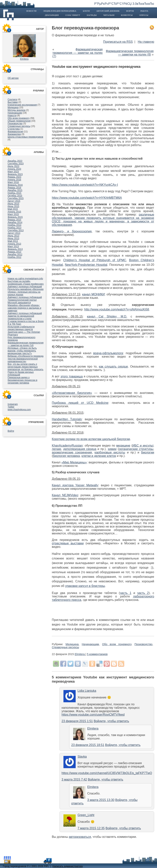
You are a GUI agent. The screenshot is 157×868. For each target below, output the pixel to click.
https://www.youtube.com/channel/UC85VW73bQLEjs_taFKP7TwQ (107, 773)
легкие (56, 449)
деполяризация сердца (80, 449)
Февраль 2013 (15, 249)
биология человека (66, 456)
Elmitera (24, 59)
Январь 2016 (14, 188)
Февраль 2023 (15, 174)
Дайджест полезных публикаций (25, 287)
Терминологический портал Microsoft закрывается (22, 301)
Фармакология (15, 132)
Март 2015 (13, 214)
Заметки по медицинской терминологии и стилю (21, 317)
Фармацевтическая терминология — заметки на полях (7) (78, 53)
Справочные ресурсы (19, 126)
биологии (148, 452)
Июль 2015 (13, 204)
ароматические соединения (72, 452)
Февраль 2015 (15, 217)
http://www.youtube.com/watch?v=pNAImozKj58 (117, 309)
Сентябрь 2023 (16, 164)
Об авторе (13, 78)
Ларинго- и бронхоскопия (72, 231)
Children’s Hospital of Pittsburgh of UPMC (95, 260)
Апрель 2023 (14, 169)
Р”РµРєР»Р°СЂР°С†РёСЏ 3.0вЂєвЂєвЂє (124, 4)
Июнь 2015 (13, 206)
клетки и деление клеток (99, 456)
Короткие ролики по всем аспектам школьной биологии (91, 439)
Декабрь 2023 (15, 161)
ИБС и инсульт (143, 446)
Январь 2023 (14, 177)
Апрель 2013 (14, 244)
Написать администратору (68, 866)
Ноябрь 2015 (14, 193)
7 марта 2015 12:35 (91, 828)
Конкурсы (127, 15)
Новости (31, 11)
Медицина (13, 107)
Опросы (144, 15)
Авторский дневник (108, 11)
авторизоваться (80, 837)
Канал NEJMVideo (65, 495)
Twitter (11, 407)
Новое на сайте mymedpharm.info (25, 279)
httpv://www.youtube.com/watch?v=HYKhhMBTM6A (87, 198)
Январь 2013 (14, 252)
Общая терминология (19, 121)
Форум (130, 11)
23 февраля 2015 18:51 (88, 745)
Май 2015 (13, 209)
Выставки (13, 102)
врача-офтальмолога (108, 353)
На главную (146, 42)
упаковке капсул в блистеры (85, 586)
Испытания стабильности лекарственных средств (21, 328)
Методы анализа (16, 110)
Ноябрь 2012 (14, 257)
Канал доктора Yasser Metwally (75, 485)
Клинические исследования (22, 105)
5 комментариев (97, 654)
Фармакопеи (14, 134)
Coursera (12, 99)
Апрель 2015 (14, 212)
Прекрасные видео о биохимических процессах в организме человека (22, 380)
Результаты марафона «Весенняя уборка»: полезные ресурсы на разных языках (26, 292)
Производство (15, 124)
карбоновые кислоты (110, 452)
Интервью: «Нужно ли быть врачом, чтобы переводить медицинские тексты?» (22, 351)
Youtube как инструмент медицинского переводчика (96, 67)
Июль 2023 (13, 166)
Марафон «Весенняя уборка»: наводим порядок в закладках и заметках (24, 308)
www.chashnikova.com (19, 410)
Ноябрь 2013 (14, 228)
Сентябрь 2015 (16, 198)
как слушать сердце (113, 367)
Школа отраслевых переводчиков (25, 137)
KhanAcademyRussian (67, 446)
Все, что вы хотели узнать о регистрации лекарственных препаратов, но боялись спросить (25, 367)
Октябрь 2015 (15, 196)
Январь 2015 (14, 220)
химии (112, 449)
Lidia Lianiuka (87, 691)
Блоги (86, 11)
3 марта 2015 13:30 (101, 800)
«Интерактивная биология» (72, 393)
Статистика (14, 129)
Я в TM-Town (14, 324)
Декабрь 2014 (15, 222)
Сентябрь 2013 (16, 230)
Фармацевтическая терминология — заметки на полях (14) (26, 344)
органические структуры (136, 449)
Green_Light (86, 815)
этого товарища (72, 376)
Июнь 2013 (13, 238)
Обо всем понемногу (19, 118)
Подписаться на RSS (118, 42)
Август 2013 (14, 233)
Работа (144, 11)
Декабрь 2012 (15, 255)
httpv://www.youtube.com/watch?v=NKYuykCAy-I (85, 185)
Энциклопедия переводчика (60, 11)
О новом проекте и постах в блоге (26, 321)
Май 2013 (13, 241)
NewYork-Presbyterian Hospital (86, 265)
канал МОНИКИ (93, 294)
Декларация (52, 15)
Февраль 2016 (15, 185)
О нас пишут (73, 15)
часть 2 (143, 593)
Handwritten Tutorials (67, 419)
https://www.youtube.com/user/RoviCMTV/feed (93, 715)
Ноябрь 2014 (14, 225)
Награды (92, 15)
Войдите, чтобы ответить (111, 721)
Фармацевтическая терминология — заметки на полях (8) (130, 53)
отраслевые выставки (68, 543)
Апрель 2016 (14, 180)
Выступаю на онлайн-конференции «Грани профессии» (26, 283)
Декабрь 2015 (15, 190)
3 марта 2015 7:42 (74, 780)
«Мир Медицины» (74, 462)
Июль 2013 (13, 236)
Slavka (82, 757)
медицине (123, 446)
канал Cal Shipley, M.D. (107, 316)
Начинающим (15, 113)
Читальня (109, 15)
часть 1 (126, 593)
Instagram (13, 404)
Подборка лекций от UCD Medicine (80, 403)
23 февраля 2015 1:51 (77, 721)
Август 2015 (14, 201)
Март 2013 (13, 246)
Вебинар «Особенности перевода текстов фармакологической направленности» (26, 359)
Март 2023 (13, 172)
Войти (11, 431)
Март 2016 (13, 182)
